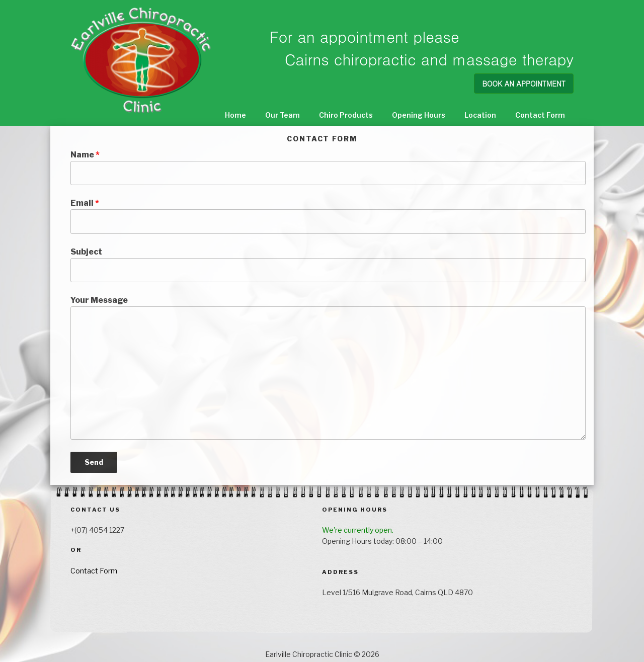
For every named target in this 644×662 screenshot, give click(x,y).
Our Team (283, 115)
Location (480, 115)
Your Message (322, 367)
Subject (322, 265)
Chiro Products (346, 115)
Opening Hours (419, 115)
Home (235, 115)
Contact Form (540, 115)
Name (322, 168)
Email (322, 216)
